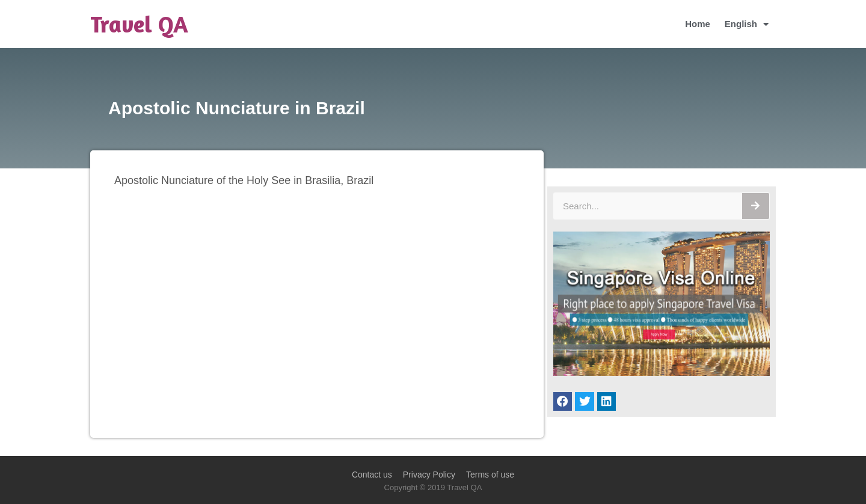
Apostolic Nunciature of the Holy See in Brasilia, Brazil (244, 180)
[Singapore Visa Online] (662, 373)
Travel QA (139, 24)
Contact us (372, 475)
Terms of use (490, 475)
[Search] (756, 206)
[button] (563, 402)
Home (698, 24)
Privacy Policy (429, 475)
